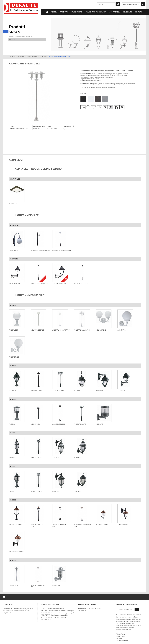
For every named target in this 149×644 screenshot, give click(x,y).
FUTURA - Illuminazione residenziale (52, 609)
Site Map (119, 638)
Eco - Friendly (114, 12)
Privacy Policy (120, 634)
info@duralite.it (8, 613)
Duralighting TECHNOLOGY (95, 12)
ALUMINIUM (31, 57)
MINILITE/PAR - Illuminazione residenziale (54, 615)
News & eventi (76, 12)
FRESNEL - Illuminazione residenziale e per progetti (57, 613)
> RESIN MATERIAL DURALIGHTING (21, 37)
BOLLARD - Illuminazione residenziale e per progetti (57, 611)
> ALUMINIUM (14, 40)
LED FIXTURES (46, 619)
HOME (11, 57)
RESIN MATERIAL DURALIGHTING (90, 609)
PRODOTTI (20, 57)
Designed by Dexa (122, 641)
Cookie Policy (120, 636)
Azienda (54, 12)
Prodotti (64, 12)
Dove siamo (127, 12)
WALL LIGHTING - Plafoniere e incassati (54, 617)
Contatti (138, 12)
